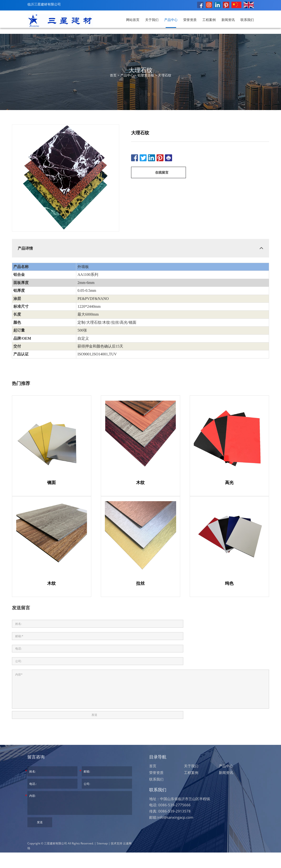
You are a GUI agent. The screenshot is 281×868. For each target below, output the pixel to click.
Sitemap (102, 859)
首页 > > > (141, 75)
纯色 (229, 583)
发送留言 (21, 608)
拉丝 (140, 583)
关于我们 (152, 20)
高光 (229, 482)
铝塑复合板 (146, 75)
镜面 (51, 482)
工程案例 (209, 20)
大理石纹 (165, 75)
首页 (153, 781)
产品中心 (171, 20)
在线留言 (162, 172)
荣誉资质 (190, 20)
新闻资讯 (228, 20)
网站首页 (133, 20)
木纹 (140, 482)
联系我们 (247, 20)
